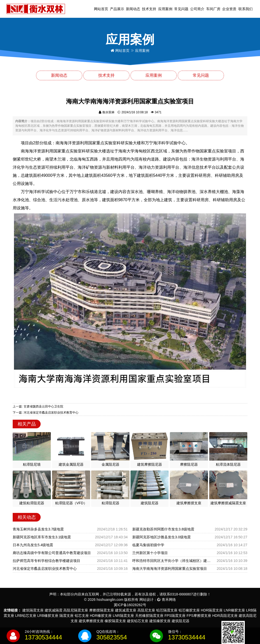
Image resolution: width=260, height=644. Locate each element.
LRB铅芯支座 (26, 616)
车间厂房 (213, 9)
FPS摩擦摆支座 (199, 616)
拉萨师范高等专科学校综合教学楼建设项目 (46, 561)
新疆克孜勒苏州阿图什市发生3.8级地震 (163, 529)
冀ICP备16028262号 (130, 605)
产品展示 (117, 9)
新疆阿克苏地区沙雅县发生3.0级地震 (161, 537)
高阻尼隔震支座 (76, 610)
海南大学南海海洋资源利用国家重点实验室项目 (170, 569)
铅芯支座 (82, 616)
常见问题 (181, 9)
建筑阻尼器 (181, 621)
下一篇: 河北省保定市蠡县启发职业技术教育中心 (46, 413)
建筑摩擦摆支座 (91, 621)
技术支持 (149, 9)
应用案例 (165, 9)
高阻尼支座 (146, 610)
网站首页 (101, 9)
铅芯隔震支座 (167, 610)
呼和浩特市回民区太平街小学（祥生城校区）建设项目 (173, 561)
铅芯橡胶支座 (189, 610)
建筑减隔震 (54, 610)
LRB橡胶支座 (48, 616)
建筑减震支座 (126, 610)
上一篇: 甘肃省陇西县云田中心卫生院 (38, 406)
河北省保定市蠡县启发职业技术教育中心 (45, 569)
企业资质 (229, 9)
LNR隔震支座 (123, 616)
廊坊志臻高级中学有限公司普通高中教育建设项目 (52, 553)
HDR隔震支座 (212, 610)
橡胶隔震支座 (115, 621)
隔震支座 (67, 616)
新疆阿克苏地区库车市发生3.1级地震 (42, 537)
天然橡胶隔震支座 (149, 616)
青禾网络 (167, 600)
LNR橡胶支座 (234, 610)
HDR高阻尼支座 (225, 616)
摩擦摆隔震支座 (102, 610)
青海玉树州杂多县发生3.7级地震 (38, 529)
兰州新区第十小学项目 (150, 553)
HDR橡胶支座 (101, 616)
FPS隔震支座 (175, 616)
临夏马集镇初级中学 (148, 545)
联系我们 (246, 9)
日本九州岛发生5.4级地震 (33, 545)
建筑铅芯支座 (138, 621)
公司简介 (197, 9)
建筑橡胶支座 (160, 621)
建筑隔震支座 (33, 610)
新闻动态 (133, 9)
